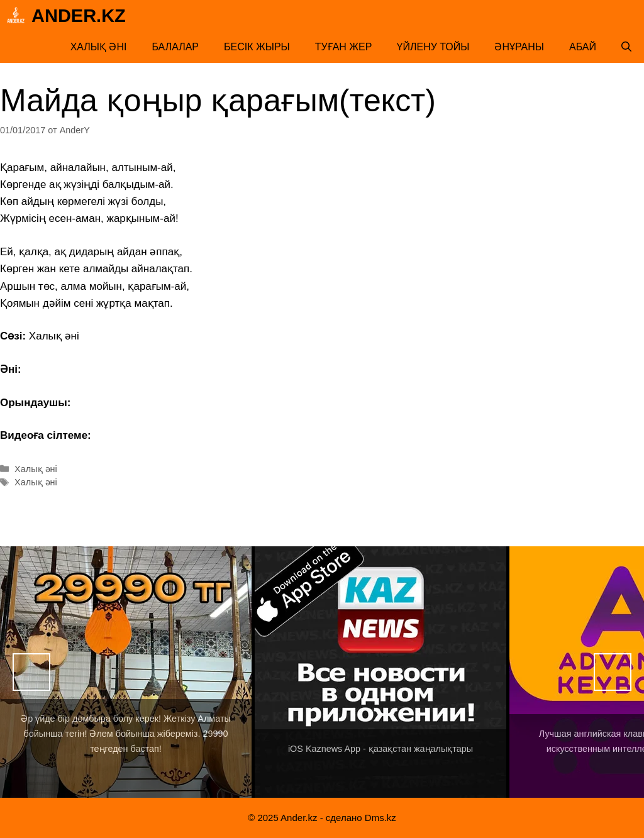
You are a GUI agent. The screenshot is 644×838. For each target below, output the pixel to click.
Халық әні (99, 47)
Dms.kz (380, 818)
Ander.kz (79, 16)
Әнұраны (519, 47)
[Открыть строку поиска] (626, 47)
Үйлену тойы (433, 47)
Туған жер (344, 47)
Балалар (175, 47)
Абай (583, 47)
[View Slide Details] (126, 672)
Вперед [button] (613, 672)
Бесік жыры (257, 47)
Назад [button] (31, 672)
